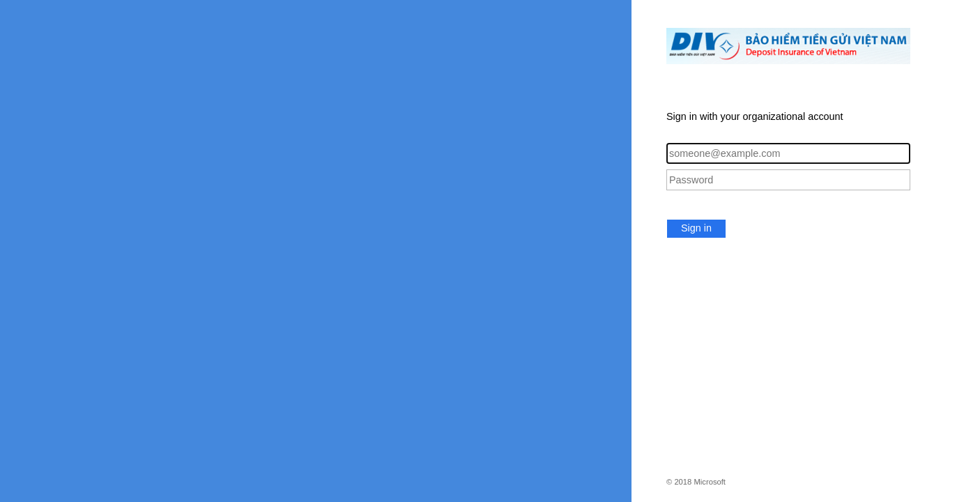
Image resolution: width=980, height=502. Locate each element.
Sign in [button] (696, 228)
